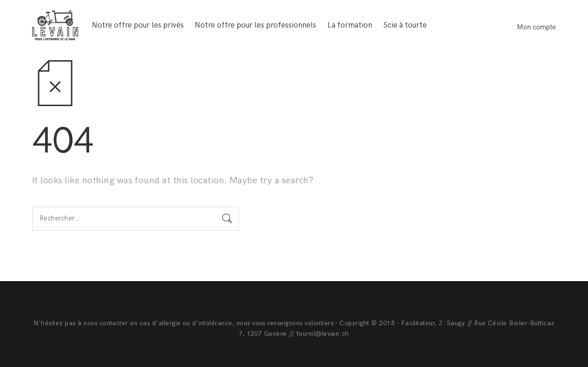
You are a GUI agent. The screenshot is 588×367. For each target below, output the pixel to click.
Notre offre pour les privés (138, 25)
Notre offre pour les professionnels (255, 25)
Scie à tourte (405, 25)
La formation (350, 25)
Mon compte (536, 27)
